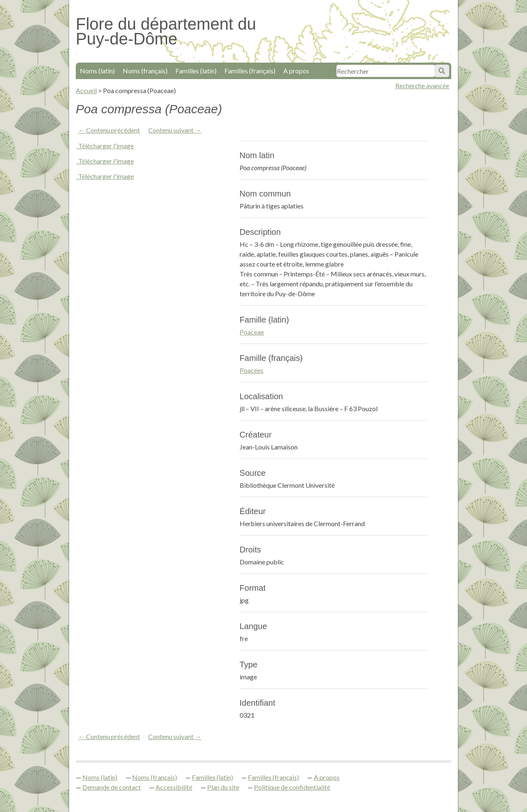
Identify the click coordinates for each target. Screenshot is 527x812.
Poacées (252, 370)
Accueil (86, 90)
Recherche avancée (422, 85)
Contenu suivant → (175, 130)
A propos (296, 71)
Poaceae (252, 332)
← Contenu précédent (109, 130)
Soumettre (442, 71)
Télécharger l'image (106, 146)
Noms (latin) (97, 71)
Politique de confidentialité (292, 787)
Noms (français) (145, 71)
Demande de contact (112, 787)
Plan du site (223, 787)
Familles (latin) (196, 71)
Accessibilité (174, 787)
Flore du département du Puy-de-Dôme (166, 31)
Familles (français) (250, 71)
